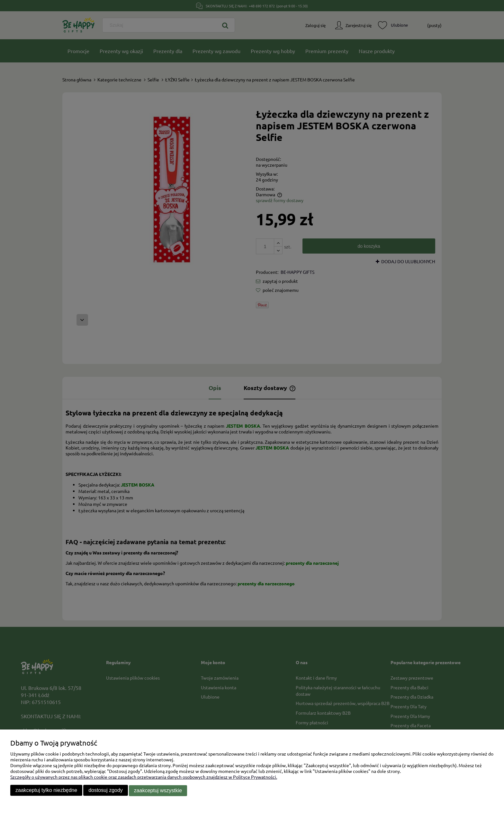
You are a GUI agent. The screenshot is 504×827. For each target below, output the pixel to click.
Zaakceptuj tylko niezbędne (46, 790)
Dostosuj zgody (106, 790)
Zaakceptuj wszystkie (158, 790)
